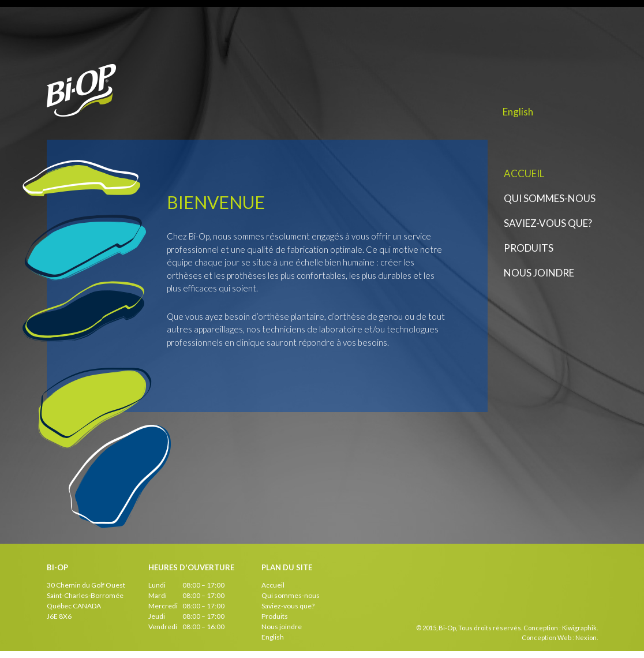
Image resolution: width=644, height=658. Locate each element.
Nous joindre (539, 273)
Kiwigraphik (579, 628)
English (518, 112)
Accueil (524, 173)
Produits (529, 248)
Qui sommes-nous (550, 198)
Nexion (586, 638)
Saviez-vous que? (548, 223)
